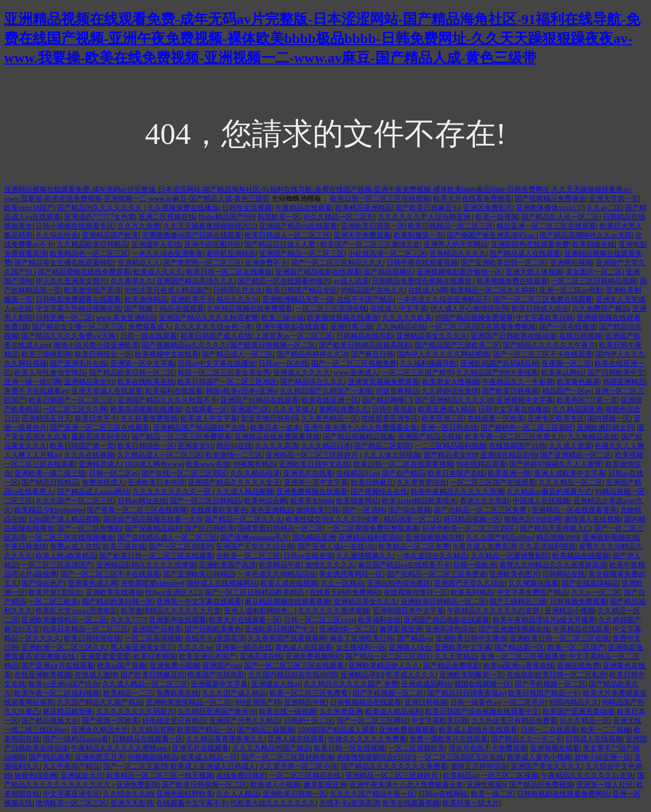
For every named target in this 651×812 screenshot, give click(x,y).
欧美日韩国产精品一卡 (544, 693)
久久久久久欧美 (407, 318)
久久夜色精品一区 (330, 418)
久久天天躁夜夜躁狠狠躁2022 (210, 226)
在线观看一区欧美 (496, 418)
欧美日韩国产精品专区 (302, 290)
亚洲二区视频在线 (167, 217)
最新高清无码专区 (100, 437)
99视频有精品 (254, 464)
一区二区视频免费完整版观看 (373, 528)
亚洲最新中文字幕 (219, 684)
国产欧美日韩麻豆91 (427, 208)
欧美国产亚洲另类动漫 (578, 712)
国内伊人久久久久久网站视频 (443, 354)
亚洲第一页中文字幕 (316, 483)
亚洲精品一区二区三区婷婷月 (313, 455)
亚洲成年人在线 (156, 244)
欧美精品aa (460, 776)
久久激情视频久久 (365, 556)
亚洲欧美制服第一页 (471, 675)
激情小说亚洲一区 (603, 757)
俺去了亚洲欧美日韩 (362, 638)
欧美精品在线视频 (581, 556)
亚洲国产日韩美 (157, 629)
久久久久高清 (277, 446)
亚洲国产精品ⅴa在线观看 (298, 226)
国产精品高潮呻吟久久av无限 (586, 235)
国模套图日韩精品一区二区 (280, 528)
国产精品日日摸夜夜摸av (466, 693)
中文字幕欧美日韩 (545, 318)
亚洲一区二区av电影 (571, 290)
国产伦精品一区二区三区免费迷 (436, 574)
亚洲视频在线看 (555, 748)
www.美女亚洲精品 (126, 318)
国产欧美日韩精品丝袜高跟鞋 (365, 345)
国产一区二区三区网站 (372, 721)
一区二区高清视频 (153, 638)
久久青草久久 (132, 281)
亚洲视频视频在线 (434, 538)
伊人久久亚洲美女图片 (71, 281)
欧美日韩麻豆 (372, 483)
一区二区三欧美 (53, 602)
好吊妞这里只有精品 (174, 721)
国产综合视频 (409, 510)
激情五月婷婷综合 (479, 766)
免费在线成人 (103, 483)
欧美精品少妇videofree (49, 510)
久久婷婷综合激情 (450, 391)
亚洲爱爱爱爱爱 (105, 657)
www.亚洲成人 (356, 373)
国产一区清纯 (364, 510)
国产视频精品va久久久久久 (184, 345)
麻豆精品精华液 (68, 712)
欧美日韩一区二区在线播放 (229, 272)
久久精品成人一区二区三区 (160, 455)
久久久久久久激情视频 (334, 611)
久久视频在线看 (534, 583)
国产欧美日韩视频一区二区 (273, 345)
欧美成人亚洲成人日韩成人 (213, 766)
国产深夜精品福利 (153, 528)
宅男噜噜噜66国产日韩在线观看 (192, 235)
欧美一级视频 (497, 217)
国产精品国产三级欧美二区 (457, 345)
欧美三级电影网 (46, 354)
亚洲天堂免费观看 (362, 235)
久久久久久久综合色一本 (213, 327)
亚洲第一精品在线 (244, 647)
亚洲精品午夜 (305, 702)
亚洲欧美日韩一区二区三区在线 (559, 638)
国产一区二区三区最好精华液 (287, 757)
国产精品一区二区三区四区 (388, 657)
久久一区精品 (342, 583)
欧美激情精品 (146, 299)
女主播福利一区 (361, 647)
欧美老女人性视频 (451, 382)
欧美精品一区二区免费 (414, 547)
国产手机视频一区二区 (550, 684)
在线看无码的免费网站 (345, 592)
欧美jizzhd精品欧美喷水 (419, 501)
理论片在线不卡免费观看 (488, 748)
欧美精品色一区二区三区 (89, 254)
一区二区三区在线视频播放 (71, 538)
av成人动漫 (351, 281)
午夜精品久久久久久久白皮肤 (494, 611)
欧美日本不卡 (96, 418)
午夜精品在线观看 (304, 208)
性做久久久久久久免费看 (367, 739)
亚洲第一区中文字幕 (142, 364)
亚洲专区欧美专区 (556, 418)
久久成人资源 (570, 446)
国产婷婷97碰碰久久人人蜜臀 (555, 464)
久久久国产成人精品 (234, 693)
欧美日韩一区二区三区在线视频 (380, 199)
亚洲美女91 (195, 446)
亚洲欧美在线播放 (114, 592)
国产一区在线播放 (568, 327)
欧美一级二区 (492, 794)
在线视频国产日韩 (517, 446)
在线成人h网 (427, 290)
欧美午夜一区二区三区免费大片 (515, 437)
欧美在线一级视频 (287, 712)
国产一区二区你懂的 (89, 528)
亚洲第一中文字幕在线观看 (199, 602)
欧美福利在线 (379, 620)
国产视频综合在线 (379, 492)
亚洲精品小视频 (570, 611)
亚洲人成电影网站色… (259, 611)
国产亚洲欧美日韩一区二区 (504, 263)
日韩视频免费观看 (578, 602)
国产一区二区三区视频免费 (354, 364)
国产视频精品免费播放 (550, 199)
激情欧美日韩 (317, 510)
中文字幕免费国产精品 (532, 592)
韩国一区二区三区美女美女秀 (224, 373)
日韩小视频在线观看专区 (75, 226)
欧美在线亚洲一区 (330, 400)
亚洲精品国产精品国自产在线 (200, 428)
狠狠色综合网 (36, 776)
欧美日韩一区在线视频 (349, 748)
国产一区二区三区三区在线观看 (295, 666)
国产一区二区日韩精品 (205, 501)
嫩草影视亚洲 (401, 629)
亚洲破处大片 (82, 776)
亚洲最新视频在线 (611, 538)
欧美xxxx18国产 (29, 208)
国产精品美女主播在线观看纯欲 (64, 263)
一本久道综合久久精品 (432, 556)
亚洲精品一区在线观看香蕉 (574, 510)
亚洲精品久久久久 (458, 254)
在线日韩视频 (580, 336)
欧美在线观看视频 (411, 803)
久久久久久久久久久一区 (173, 492)
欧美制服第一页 (419, 235)
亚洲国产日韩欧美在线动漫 (513, 336)
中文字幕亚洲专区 (71, 794)
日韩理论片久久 (238, 290)
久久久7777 (128, 620)
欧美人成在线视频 (289, 583)
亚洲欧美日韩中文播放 (471, 638)
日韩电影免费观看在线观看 (78, 299)
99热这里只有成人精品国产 (167, 290)
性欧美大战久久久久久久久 (273, 803)
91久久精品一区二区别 (339, 217)
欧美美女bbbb (312, 501)
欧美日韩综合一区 (103, 354)
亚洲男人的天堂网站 (456, 244)
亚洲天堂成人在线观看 (107, 391)
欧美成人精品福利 (394, 712)
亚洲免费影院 (137, 785)
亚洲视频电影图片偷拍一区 (459, 272)
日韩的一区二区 (309, 721)
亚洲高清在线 (261, 657)
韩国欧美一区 (279, 217)
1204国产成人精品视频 (64, 519)
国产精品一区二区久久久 (244, 519)
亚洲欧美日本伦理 (156, 483)
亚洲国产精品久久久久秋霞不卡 (167, 400)
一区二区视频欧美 (417, 748)
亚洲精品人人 (139, 263)
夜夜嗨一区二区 (567, 364)
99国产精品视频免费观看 (474, 318)
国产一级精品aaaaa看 (76, 739)
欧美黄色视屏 (578, 382)
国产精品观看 (50, 757)
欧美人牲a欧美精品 (66, 556)
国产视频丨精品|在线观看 (164, 309)
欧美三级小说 (283, 318)
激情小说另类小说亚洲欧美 (96, 345)
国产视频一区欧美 (110, 721)
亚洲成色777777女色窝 (100, 217)
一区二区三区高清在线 (331, 309)
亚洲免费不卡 (266, 263)
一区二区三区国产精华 (418, 373)
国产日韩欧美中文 (616, 373)
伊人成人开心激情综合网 (469, 309)
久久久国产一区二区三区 (75, 501)
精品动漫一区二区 (412, 519)
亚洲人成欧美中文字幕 (570, 473)
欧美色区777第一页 (587, 400)
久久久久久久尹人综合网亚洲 (425, 217)
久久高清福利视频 (547, 547)
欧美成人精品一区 (209, 757)
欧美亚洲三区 (443, 418)
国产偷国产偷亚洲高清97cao (492, 235)
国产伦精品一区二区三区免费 (481, 510)
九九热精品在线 (401, 327)
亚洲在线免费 (578, 666)
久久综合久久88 (128, 794)
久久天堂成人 (294, 409)
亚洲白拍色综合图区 (399, 583)
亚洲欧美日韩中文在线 (314, 464)
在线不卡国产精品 (365, 299)
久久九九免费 (139, 226)
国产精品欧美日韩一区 (117, 602)
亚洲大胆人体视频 (534, 272)
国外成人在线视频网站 (222, 583)
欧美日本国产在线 (456, 473)
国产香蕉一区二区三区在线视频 (137, 510)
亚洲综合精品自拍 (509, 455)
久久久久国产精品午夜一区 (372, 794)
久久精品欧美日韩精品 (93, 244)
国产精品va (414, 638)
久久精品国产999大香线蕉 (497, 373)
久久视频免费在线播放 (183, 208)
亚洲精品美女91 (89, 382)
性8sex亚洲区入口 (173, 592)
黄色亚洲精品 (272, 510)
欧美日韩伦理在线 (93, 638)
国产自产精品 (403, 473)
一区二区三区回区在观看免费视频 (482, 327)
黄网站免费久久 (344, 409)
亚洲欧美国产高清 (227, 565)
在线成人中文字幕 (399, 309)
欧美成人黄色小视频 (539, 757)
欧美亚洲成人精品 (447, 409)
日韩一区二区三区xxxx (319, 620)
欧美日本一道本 (275, 428)
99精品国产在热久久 (373, 290)
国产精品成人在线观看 (525, 254)
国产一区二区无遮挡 (135, 766)
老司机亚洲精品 (231, 254)
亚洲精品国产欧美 (110, 235)
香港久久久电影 (485, 501)
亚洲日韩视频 (426, 702)
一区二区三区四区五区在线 (461, 757)
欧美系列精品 (472, 592)
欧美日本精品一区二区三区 (85, 629)
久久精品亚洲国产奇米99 (217, 712)
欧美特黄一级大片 (471, 803)
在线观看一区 (206, 409)
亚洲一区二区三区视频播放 (523, 657)
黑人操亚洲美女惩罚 (142, 647)
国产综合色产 (43, 583)
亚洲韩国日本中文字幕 (408, 611)
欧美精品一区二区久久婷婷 (493, 290)
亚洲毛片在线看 (308, 473)
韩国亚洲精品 (624, 382)
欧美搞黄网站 (358, 501)
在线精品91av (357, 473)
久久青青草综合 (422, 483)
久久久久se (195, 647)
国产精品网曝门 (387, 400)
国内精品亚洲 (314, 538)
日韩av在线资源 (308, 556)
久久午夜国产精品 (71, 766)
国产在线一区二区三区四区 (184, 473)
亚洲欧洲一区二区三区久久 (64, 647)
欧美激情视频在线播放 (343, 318)
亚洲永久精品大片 (100, 730)
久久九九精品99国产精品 (272, 748)
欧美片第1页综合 (55, 592)
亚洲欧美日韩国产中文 (280, 629)
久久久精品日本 (326, 446)
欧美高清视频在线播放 (146, 409)
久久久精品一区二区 (571, 483)
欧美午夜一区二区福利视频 (57, 693)
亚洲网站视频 (571, 263)
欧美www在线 (208, 464)
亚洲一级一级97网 (33, 382)
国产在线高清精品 (590, 583)
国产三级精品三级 (518, 602)
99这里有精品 (397, 391)
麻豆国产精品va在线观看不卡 (404, 565)
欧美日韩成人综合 (540, 309)
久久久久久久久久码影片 (135, 712)
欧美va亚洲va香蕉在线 (518, 666)
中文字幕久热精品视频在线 (78, 309)
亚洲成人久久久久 (302, 373)
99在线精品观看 (481, 464)
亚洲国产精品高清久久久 (195, 281)
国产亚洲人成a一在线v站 (336, 547)
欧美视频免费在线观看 (512, 281)
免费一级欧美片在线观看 (449, 739)
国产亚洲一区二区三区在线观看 (100, 428)
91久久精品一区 (585, 721)
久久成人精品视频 (245, 492)
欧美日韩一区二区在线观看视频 (403, 464)
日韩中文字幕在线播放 (514, 409)
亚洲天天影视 (132, 803)
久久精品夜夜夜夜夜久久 (225, 739)
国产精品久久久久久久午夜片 (549, 345)
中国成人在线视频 (541, 501)
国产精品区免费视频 (541, 785)
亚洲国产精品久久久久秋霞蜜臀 (209, 318)
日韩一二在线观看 (549, 730)
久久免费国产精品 (601, 309)
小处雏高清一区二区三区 (387, 254)
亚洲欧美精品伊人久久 (384, 666)
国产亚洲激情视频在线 (514, 629)
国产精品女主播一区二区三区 (78, 327)
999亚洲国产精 (258, 702)
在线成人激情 (96, 675)
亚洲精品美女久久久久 (432, 336)
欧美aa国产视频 (122, 666)
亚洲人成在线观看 (296, 739)
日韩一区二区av (114, 473)
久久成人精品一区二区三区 (145, 684)
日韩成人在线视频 (594, 739)
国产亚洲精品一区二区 (576, 455)
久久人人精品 (238, 794)
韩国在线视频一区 (483, 684)
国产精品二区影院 (382, 446)
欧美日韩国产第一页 (82, 446)
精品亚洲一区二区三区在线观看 (546, 226)
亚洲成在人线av (276, 684)
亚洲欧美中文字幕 (463, 647)
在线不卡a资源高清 (215, 638)
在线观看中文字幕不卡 (192, 803)
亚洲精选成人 (100, 464)
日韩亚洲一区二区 (64, 318)
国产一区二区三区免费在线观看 (543, 299)
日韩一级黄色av (475, 702)
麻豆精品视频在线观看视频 (287, 602)
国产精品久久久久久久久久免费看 (394, 766)
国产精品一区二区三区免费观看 (182, 437)
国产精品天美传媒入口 (555, 528)
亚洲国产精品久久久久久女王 (234, 483)
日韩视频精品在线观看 (366, 702)
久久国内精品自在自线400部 (293, 675)
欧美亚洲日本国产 (208, 657)
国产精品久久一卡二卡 (526, 739)
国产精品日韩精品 (50, 483)
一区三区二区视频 (510, 776)
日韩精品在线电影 (365, 336)
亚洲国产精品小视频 (430, 437)
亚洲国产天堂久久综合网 (255, 547)
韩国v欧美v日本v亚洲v (241, 391)
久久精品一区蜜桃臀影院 (510, 556)
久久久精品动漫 (255, 473)
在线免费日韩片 (241, 776)
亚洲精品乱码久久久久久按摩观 (146, 565)
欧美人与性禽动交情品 (50, 373)
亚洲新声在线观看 (177, 620)
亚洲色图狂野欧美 (185, 794)
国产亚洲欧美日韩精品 (199, 574)
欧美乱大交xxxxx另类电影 (77, 611)
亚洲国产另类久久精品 (245, 721)
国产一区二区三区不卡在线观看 (543, 354)
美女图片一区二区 (594, 272)
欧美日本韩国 (155, 657)
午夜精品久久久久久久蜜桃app (120, 748)
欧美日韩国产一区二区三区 (71, 400)
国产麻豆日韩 (372, 354)
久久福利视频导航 (428, 364)
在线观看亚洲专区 (390, 418)
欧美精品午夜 (280, 565)
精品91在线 (234, 446)
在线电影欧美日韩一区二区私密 (556, 675)
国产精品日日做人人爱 (281, 244)
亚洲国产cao (221, 666)
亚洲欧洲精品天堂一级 (298, 299)
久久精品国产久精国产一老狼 (326, 391)
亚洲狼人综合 (410, 647)
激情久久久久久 (330, 565)
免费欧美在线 (177, 693)
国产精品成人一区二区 (238, 354)
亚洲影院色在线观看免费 (530, 244)
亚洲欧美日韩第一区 (373, 226)
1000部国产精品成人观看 (337, 730)
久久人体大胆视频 (392, 455)
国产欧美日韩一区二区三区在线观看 (156, 556)
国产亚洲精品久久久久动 (454, 400)
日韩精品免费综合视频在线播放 (423, 281)
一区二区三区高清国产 (57, 565)
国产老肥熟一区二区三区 (202, 263)
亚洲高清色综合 (450, 629)
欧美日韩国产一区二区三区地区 (227, 382)
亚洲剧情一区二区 (348, 629)
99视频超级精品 (153, 757)
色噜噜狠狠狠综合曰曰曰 (376, 757)
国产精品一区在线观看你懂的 (284, 281)
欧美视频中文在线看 (167, 354)
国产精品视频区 (389, 272)
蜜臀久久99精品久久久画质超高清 (553, 565)
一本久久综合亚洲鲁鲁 (167, 254)
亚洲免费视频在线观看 (312, 492)
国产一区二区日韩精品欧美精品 (255, 592)
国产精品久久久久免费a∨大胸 (69, 336)
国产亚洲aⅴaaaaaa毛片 (255, 538)
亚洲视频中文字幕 (525, 400)
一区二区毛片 (524, 702)
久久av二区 (604, 208)
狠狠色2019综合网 (532, 519)
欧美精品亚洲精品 (364, 208)
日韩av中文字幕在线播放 (216, 364)
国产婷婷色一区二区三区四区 (527, 428)
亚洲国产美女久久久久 (546, 766)
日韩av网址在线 (142, 501)
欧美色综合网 (265, 501)
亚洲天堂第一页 (614, 199)
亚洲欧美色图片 (514, 574)
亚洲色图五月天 (100, 757)
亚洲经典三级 (351, 327)
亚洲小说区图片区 (213, 244)
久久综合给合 (57, 235)
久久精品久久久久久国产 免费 (351, 684)
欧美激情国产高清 (93, 290)
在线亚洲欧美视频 (43, 675)
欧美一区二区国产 (576, 647)
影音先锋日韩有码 (270, 418)
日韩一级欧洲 (475, 565)
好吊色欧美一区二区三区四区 (469, 528)
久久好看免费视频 (149, 418)
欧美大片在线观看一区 (245, 620)
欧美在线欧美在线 (146, 382)
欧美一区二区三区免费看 (310, 693)
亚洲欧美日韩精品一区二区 (443, 602)
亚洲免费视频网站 (314, 657)
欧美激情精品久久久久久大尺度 (171, 611)
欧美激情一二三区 (234, 455)
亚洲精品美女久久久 (366, 602)
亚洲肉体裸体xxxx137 (550, 208)
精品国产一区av (567, 391)
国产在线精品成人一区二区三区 (167, 538)
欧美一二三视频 (606, 730)
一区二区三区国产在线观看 (493, 483)
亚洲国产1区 (250, 409)
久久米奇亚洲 (341, 712)
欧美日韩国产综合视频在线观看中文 (482, 712)
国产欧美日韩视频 (510, 391)
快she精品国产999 (226, 217)
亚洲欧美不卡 (192, 299)
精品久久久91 (238, 299)
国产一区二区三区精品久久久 (337, 263)
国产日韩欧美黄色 (213, 629)
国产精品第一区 (519, 647)
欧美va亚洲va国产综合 (64, 684)
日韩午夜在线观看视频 (422, 263)
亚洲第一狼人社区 (605, 785)
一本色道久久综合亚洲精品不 (443, 299)
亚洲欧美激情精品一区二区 (64, 620)
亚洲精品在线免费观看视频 (277, 437)
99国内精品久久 (574, 702)
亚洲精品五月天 (46, 418)
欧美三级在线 (124, 547)
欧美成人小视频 (275, 785)
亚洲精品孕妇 (362, 675)
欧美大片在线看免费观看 (472, 199)
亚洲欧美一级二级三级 (50, 473)
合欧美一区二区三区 (248, 556)
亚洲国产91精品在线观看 (259, 400)
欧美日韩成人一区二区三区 (287, 235)
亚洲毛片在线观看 (200, 748)
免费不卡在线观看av (36, 391)
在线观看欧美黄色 (219, 510)
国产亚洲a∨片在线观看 (57, 666)
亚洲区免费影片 (488, 208)
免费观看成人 (150, 327)
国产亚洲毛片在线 (78, 364)
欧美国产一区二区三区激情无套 (370, 244)
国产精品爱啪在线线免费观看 (84, 272)
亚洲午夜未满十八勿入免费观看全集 (361, 428)
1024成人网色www (154, 464)
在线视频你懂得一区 (416, 592)
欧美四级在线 (594, 244)
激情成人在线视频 (593, 519)
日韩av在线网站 (443, 794)
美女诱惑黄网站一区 (351, 574)
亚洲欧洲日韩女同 (605, 428)
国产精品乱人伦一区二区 (560, 217)
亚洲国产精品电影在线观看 (318, 272)
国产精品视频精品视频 (359, 437)
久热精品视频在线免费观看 (250, 309)
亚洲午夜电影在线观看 (291, 327)
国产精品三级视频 (265, 730)
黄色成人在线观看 (304, 647)
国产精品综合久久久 (312, 382)
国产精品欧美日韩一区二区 (132, 373)
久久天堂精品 (456, 657)
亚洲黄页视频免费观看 (383, 382)
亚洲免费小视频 (174, 666)
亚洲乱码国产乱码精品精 (499, 364)
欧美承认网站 (563, 373)
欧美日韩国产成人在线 (216, 336)
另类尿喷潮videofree (152, 583)
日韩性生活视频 (247, 208)
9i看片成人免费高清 (484, 547)
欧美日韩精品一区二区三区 (451, 226)
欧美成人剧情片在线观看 (478, 730)
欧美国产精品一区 (205, 730)
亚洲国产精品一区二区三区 (302, 254)
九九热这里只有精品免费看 (514, 721)
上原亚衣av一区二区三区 (294, 336)
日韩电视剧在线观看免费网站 (563, 794)
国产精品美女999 (450, 455)
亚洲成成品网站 (426, 684)
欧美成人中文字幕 (209, 418)
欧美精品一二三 (128, 693)
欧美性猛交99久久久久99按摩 (333, 519)
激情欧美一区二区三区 (71, 803)
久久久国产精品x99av (499, 538)
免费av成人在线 (75, 547)
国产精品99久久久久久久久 (101, 208)
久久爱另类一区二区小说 (298, 766)
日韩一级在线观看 (149, 336)
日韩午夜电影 (393, 409)
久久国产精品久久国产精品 (100, 702)
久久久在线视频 (89, 455)
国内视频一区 (609, 418)
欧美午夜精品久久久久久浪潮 (457, 492)
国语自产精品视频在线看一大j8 (152, 519)
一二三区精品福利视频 (450, 446)
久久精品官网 (153, 730)
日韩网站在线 (564, 574)
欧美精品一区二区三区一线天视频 (160, 776)
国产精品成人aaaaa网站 (93, 492)
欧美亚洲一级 (509, 473)
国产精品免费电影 (452, 666)
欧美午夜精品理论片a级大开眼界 (544, 620)
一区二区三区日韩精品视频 (594, 281)
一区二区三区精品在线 (306, 776)
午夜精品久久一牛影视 (518, 382)
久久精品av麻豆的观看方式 (549, 492)
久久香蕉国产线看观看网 (287, 638)
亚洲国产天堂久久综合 (469, 583)
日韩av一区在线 (283, 364)
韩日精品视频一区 (472, 519)
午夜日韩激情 (25, 547)
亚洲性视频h (486, 785)
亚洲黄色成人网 (93, 583)
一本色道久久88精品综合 (277, 574)
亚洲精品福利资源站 (370, 538)
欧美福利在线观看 (174, 391)
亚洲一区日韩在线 (449, 428)
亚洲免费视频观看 (407, 730)
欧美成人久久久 (158, 272)
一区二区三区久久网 (75, 409)
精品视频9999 (557, 538)
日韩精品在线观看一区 (147, 739)
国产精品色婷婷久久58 (312, 354)
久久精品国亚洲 (577, 409)
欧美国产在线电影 (216, 675)
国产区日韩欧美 (210, 528)
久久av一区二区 (596, 592)
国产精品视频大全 (50, 721)
